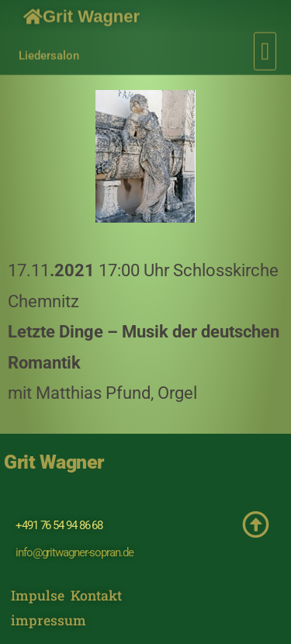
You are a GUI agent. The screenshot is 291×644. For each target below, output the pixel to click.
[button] (265, 48)
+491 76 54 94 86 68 (59, 525)
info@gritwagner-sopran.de (74, 552)
